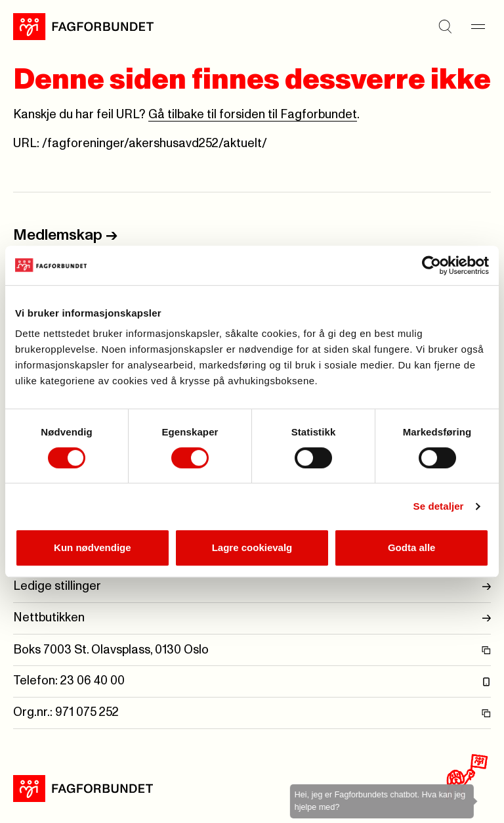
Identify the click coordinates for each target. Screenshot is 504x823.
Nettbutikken (252, 618)
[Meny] (478, 26)
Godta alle (412, 547)
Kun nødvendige (93, 547)
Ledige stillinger (252, 587)
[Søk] (445, 26)
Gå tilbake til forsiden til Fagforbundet (253, 115)
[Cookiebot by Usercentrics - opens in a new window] (431, 265)
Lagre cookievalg (252, 547)
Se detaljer (439, 506)
